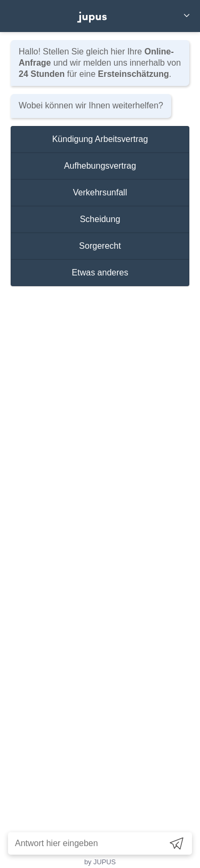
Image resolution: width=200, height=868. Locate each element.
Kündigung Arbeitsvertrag (100, 139)
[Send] (177, 843)
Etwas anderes (100, 273)
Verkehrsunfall (100, 192)
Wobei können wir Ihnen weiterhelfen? (91, 105)
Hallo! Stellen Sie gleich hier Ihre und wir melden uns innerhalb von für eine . (100, 63)
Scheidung (100, 219)
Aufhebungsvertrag (100, 166)
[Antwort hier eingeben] (85, 843)
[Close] (187, 16)
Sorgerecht (100, 246)
